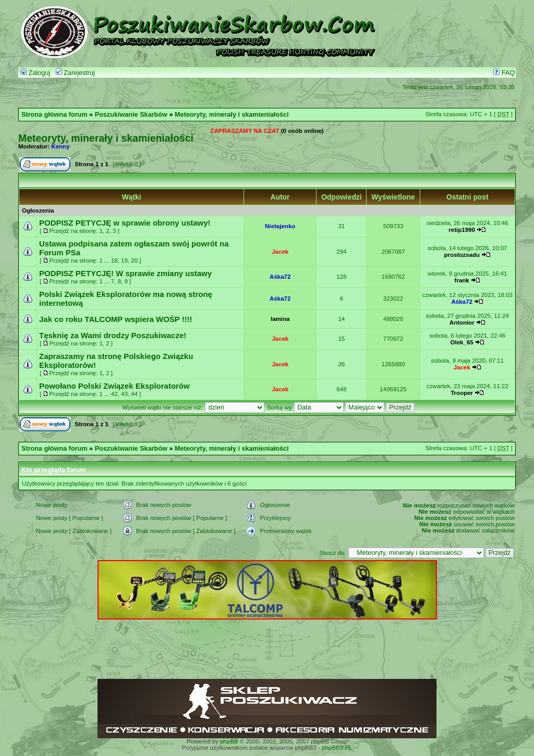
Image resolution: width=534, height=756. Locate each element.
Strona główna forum (54, 115)
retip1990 (462, 230)
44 (134, 394)
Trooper (462, 393)
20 (134, 261)
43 (124, 394)
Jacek (280, 252)
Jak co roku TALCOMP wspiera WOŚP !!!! (116, 319)
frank (462, 280)
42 (114, 394)
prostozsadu (462, 255)
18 (114, 261)
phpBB (229, 741)
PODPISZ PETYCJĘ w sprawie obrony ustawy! (125, 223)
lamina (280, 319)
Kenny (60, 146)
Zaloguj (35, 73)
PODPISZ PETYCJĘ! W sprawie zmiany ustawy (125, 273)
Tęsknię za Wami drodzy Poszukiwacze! (113, 335)
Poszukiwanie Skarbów (131, 115)
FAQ (504, 73)
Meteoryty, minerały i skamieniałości (232, 115)
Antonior (462, 323)
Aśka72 (280, 277)
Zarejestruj (75, 73)
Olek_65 (462, 342)
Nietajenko (280, 226)
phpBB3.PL (337, 748)
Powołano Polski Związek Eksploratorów (114, 386)
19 (124, 261)
